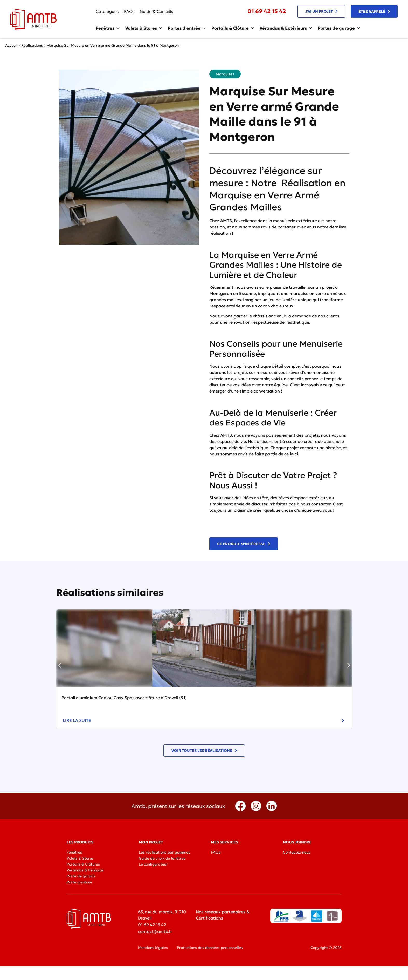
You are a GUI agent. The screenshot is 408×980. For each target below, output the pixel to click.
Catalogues (107, 11)
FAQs (129, 11)
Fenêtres (108, 28)
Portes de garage (339, 28)
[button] (60, 665)
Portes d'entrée (187, 28)
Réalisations (32, 45)
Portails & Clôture (233, 28)
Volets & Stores (144, 28)
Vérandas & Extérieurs (286, 28)
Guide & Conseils (157, 11)
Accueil (11, 45)
